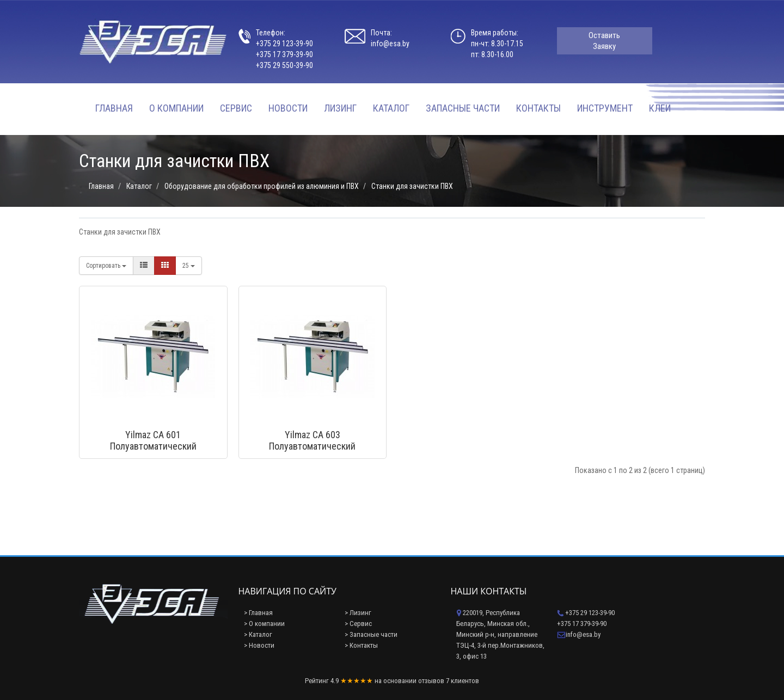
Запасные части (463, 108)
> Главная (258, 613)
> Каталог (258, 634)
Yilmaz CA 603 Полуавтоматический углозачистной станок (312, 446)
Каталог (391, 108)
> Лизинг (358, 613)
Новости (288, 108)
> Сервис (358, 624)
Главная (114, 108)
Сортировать (106, 266)
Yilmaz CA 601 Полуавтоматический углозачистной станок (153, 446)
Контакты (538, 108)
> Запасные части (371, 634)
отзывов (431, 681)
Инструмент (605, 108)
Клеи (660, 108)
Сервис (236, 108)
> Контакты (361, 645)
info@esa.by (390, 44)
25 (189, 266)
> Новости (259, 645)
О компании (176, 108)
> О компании (264, 624)
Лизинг (340, 108)
